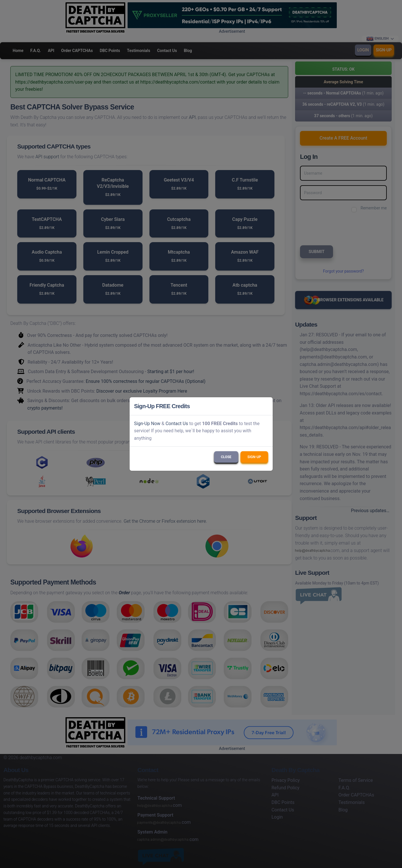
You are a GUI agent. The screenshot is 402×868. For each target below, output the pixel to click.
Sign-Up (254, 457)
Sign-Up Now (147, 424)
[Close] (266, 406)
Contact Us (177, 424)
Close (226, 457)
